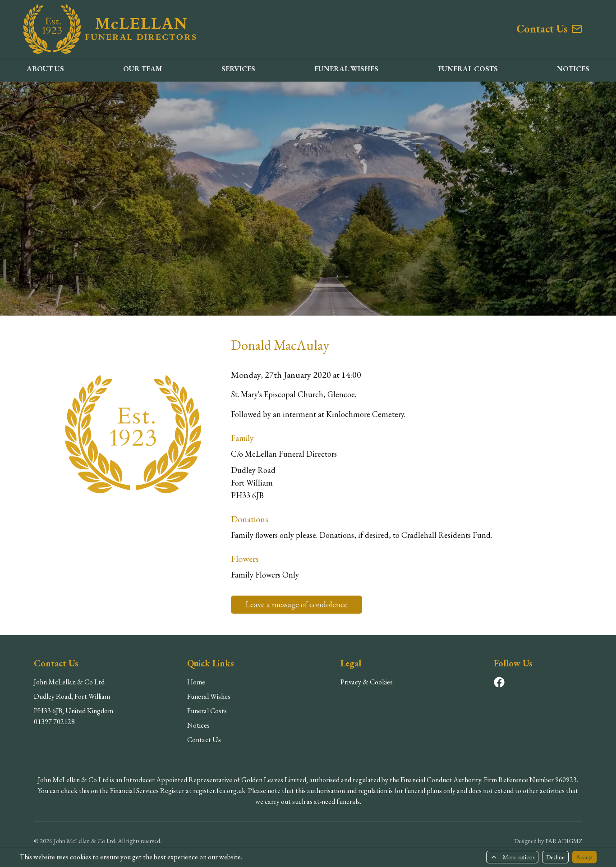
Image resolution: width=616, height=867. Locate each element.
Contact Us (204, 740)
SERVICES (238, 69)
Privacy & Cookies (367, 682)
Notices (198, 725)
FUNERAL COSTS (468, 69)
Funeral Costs (207, 711)
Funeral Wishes (209, 696)
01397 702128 (54, 722)
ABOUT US (45, 69)
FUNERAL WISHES (346, 69)
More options (512, 857)
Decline (555, 857)
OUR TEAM (143, 69)
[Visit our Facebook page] (499, 682)
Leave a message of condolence (297, 604)
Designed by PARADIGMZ (548, 841)
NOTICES (573, 69)
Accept (584, 857)
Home (196, 682)
